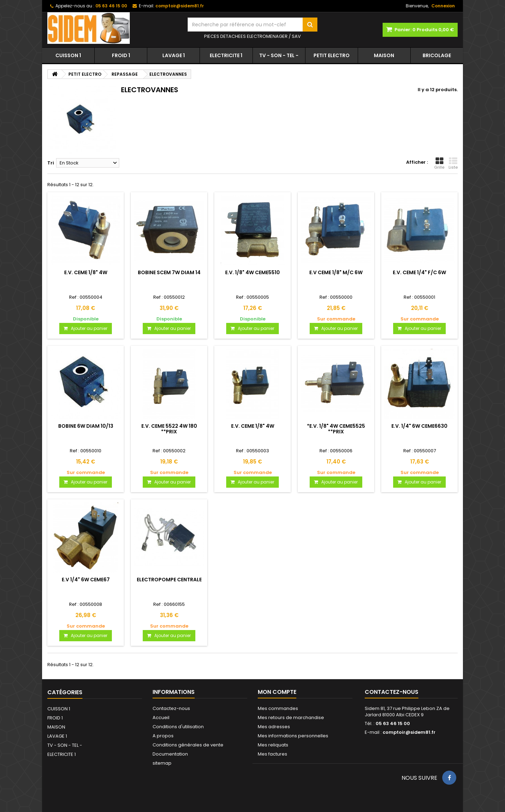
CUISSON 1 (68, 55)
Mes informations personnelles (293, 736)
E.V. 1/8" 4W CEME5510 (252, 272)
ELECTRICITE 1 (226, 55)
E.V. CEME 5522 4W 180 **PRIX (169, 429)
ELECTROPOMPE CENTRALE (169, 580)
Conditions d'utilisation (178, 727)
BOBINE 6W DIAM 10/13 (86, 426)
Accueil (161, 718)
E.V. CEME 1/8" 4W (86, 272)
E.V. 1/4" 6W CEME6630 (419, 426)
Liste (453, 163)
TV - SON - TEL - (279, 55)
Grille (439, 163)
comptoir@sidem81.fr (409, 732)
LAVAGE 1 (174, 55)
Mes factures (272, 754)
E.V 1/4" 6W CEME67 (86, 580)
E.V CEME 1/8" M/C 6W (336, 272)
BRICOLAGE (437, 55)
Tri (51, 163)
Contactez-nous (171, 708)
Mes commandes (278, 708)
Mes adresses (274, 727)
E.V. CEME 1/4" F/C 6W (419, 272)
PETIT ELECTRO (332, 55)
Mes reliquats (273, 745)
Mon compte (277, 692)
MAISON (384, 55)
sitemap (162, 763)
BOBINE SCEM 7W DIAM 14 (169, 272)
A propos (163, 736)
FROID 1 (121, 55)
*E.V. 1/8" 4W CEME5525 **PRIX (336, 429)
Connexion (443, 6)
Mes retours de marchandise (291, 718)
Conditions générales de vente (188, 745)
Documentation (170, 754)
